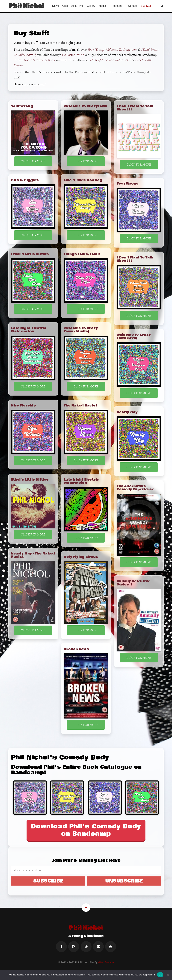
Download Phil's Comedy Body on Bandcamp (86, 830)
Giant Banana (106, 962)
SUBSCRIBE (48, 881)
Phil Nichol (26, 6)
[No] (168, 975)
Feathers (118, 6)
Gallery (91, 6)
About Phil (77, 6)
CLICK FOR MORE (33, 161)
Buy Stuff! (147, 6)
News (56, 6)
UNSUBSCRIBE (124, 881)
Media (103, 6)
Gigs (65, 6)
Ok (160, 975)
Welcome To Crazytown (121, 50)
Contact (133, 6)
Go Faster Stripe (73, 55)
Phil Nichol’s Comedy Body (36, 60)
